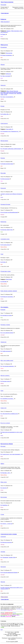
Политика (3, 158)
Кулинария (3, 310)
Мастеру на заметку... (5, 376)
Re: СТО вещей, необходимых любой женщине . (12, 149)
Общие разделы (4, 45)
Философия (3, 173)
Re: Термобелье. (5, 505)
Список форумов (5, 13)
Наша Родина (9, 279)
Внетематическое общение (7, 444)
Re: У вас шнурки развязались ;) (8, 366)
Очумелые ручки (13, 93)
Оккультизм (3, 567)
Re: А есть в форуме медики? (8, 333)
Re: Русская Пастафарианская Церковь (10, 572)
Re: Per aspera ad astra (6, 245)
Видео (2, 93)
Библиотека (8, 74)
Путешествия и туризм (6, 271)
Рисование (6, 93)
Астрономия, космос (5, 239)
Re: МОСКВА (4, 282)
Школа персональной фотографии (14, 92)
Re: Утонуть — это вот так (7, 524)
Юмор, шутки (4, 482)
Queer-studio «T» (10, 129)
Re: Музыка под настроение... (8, 297)
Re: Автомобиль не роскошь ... (8, 399)
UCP (2, 630)
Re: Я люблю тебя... (6, 114)
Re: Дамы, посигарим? (6, 76)
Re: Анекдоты (4, 488)
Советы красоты (4, 123)
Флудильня (3, 446)
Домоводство (3, 342)
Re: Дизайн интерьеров (6, 351)
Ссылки (2, 514)
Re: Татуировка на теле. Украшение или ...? (11, 131)
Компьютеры (3, 222)
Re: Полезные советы (6, 381)
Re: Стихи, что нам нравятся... (8, 97)
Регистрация (3, 5)
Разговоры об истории (5, 204)
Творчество (3, 85)
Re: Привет (4, 34)
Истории (2, 106)
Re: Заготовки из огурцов (7, 315)
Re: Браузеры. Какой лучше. (7, 230)
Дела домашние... (5, 307)
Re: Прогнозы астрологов (7, 542)
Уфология (3, 582)
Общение (3, 65)
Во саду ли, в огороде (5, 423)
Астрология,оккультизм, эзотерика (9, 534)
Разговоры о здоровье (5, 325)
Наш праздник (9, 53)
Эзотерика (3, 552)
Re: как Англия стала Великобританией (10, 212)
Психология (3, 188)
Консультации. (4, 497)
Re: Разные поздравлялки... (7, 55)
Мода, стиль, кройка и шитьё (7, 360)
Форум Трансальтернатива (7, 2)
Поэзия (11, 91)
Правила (9, 31)
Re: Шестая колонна (6, 179)
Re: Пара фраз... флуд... (6, 473)
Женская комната (4, 141)
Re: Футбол (4, 262)
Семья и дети (3, 408)
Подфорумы (3, 19)
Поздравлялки (4, 47)
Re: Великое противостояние (8, 164)
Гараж (2, 391)
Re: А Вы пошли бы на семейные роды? (10, 414)
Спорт (2, 254)
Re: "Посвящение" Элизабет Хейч (9, 557)
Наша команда (5, 597)
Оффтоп (2, 464)
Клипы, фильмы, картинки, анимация (9, 291)
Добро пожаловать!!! (5, 22)
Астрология (3, 537)
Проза (8, 91)
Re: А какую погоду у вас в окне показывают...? (12, 454)
